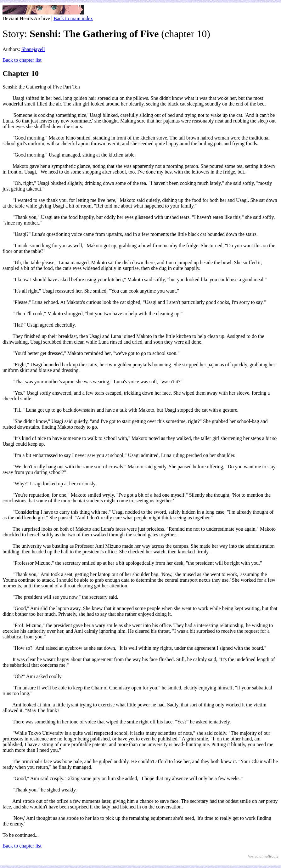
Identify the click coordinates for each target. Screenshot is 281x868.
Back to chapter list (22, 60)
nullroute (271, 856)
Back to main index (73, 18)
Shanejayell (33, 49)
